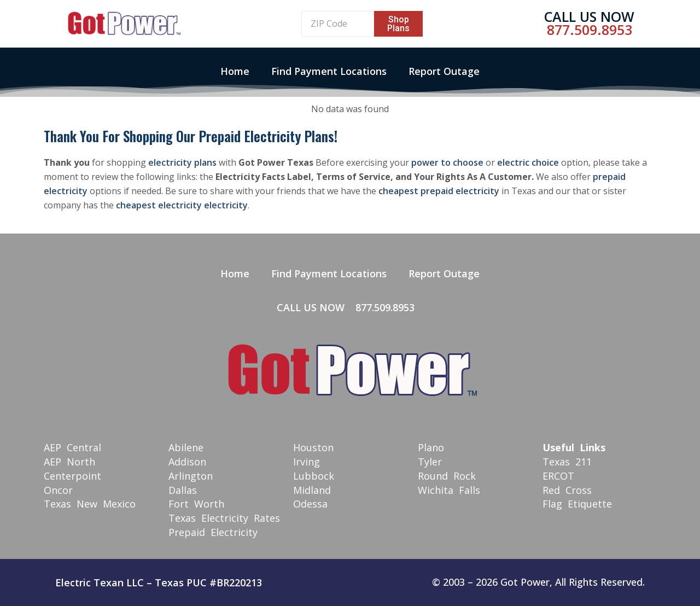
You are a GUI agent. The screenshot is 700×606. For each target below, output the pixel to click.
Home (235, 71)
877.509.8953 (590, 30)
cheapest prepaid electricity (439, 191)
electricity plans (182, 162)
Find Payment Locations (329, 71)
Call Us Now (589, 16)
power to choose (447, 162)
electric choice (528, 162)
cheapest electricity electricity (182, 205)
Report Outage (444, 71)
